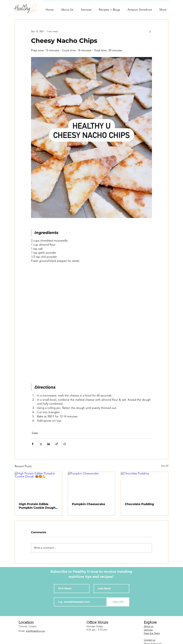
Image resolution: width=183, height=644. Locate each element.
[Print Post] (65, 444)
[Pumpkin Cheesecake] (92, 485)
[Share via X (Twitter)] (41, 444)
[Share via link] (57, 444)
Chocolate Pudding (139, 504)
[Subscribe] (118, 602)
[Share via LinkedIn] (49, 444)
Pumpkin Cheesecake (88, 504)
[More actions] (150, 31)
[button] (67, 8)
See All (165, 466)
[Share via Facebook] (33, 444)
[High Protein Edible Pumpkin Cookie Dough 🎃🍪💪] (38, 485)
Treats (35, 433)
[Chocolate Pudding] (145, 485)
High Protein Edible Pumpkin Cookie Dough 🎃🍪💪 (37, 506)
